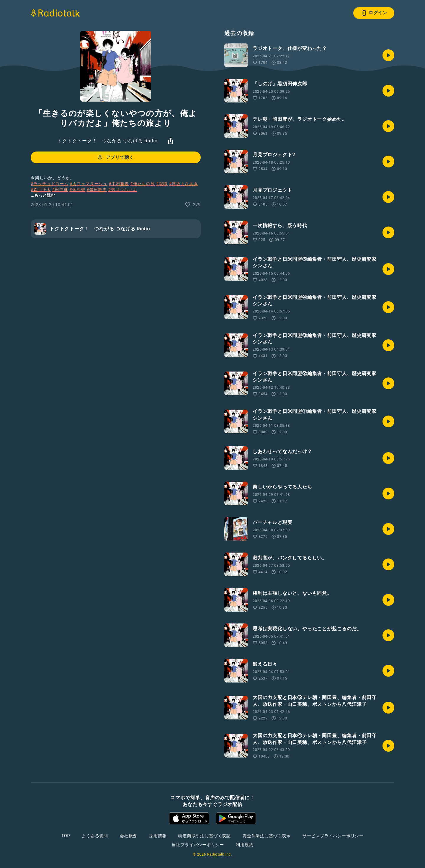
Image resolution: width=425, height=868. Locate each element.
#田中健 (60, 190)
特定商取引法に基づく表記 (205, 836)
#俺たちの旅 (142, 184)
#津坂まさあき (183, 184)
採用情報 (158, 836)
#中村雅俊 (119, 184)
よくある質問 (95, 836)
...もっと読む (43, 195)
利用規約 (245, 845)
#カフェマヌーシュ (89, 184)
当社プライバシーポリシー (198, 845)
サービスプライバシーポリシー (333, 836)
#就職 (162, 184)
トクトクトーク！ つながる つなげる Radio (107, 141)
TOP (66, 836)
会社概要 (129, 836)
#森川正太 (41, 190)
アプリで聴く (115, 157)
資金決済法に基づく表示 (267, 836)
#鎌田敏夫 (97, 190)
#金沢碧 (77, 190)
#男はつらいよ (122, 190)
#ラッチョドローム (50, 184)
